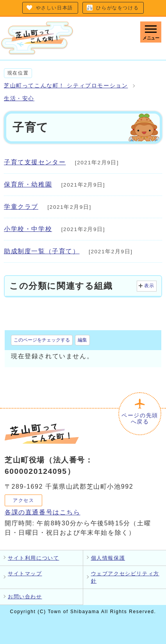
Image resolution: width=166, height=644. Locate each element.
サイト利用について (33, 558)
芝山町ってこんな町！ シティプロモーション (66, 86)
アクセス (23, 500)
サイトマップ (25, 574)
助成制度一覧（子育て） (42, 251)
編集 (82, 340)
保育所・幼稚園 (28, 184)
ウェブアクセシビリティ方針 (125, 577)
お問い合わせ (25, 597)
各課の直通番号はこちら (43, 512)
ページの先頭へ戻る (140, 419)
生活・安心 (19, 99)
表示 (149, 286)
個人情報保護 (108, 558)
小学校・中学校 (28, 229)
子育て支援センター (35, 162)
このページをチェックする (42, 340)
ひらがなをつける (117, 8)
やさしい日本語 (54, 8)
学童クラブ (21, 207)
